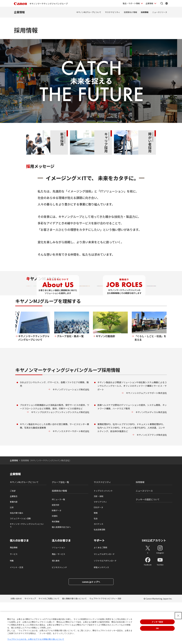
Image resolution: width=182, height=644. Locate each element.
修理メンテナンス (101, 609)
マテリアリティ (100, 543)
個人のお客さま (19, 582)
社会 (96, 560)
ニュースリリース (160, 12)
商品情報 (14, 589)
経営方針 (56, 546)
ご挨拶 (13, 532)
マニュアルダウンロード (104, 596)
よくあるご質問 (100, 589)
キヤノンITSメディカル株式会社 (151, 454)
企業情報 (19, 12)
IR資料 (55, 558)
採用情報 (145, 12)
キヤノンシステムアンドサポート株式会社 (146, 435)
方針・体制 (99, 538)
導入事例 (56, 602)
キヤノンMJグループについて (89, 12)
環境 (96, 554)
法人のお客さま (61, 582)
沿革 (12, 549)
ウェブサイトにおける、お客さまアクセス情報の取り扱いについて (36, 639)
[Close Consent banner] (178, 616)
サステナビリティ (113, 12)
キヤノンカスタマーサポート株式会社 (71, 473)
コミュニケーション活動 (20, 560)
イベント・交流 (17, 609)
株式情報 (56, 563)
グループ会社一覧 (60, 524)
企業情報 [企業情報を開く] (149, 3)
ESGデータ (98, 549)
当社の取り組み (17, 554)
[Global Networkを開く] (167, 3)
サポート (99, 582)
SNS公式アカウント (154, 582)
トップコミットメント (103, 532)
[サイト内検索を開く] (162, 3)
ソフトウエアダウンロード (105, 602)
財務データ (57, 552)
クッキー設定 (157, 622)
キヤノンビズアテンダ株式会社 (152, 476)
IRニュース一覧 (58, 541)
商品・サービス (58, 596)
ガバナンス (99, 566)
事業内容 (14, 543)
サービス (14, 596)
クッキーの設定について (148, 541)
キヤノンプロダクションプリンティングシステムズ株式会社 (60, 454)
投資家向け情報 (130, 12)
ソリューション (58, 589)
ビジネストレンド (59, 609)
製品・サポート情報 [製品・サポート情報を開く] (131, 3)
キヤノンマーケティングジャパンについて (27, 567)
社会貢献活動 (99, 571)
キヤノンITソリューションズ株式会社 (71, 431)
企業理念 (14, 538)
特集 (12, 602)
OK (157, 628)
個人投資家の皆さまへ (61, 569)
